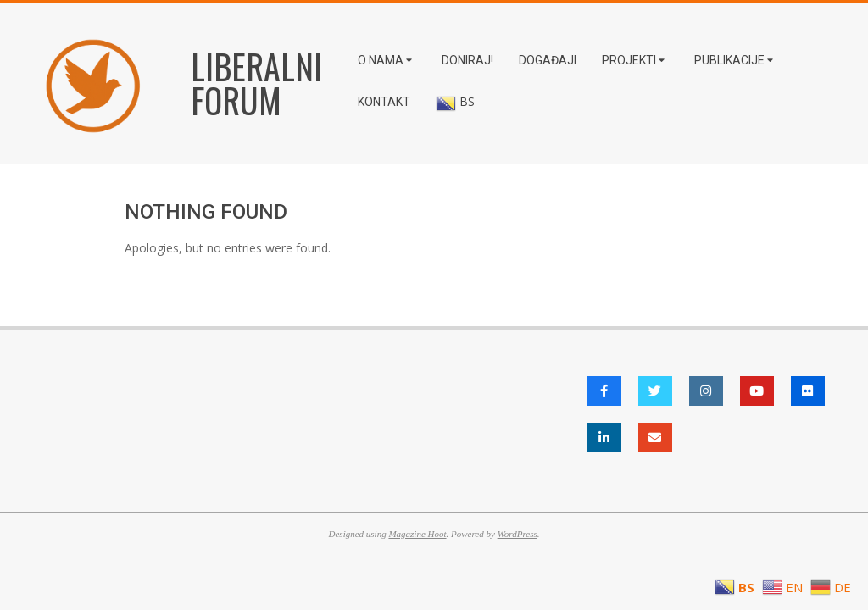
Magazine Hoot (417, 534)
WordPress (517, 534)
